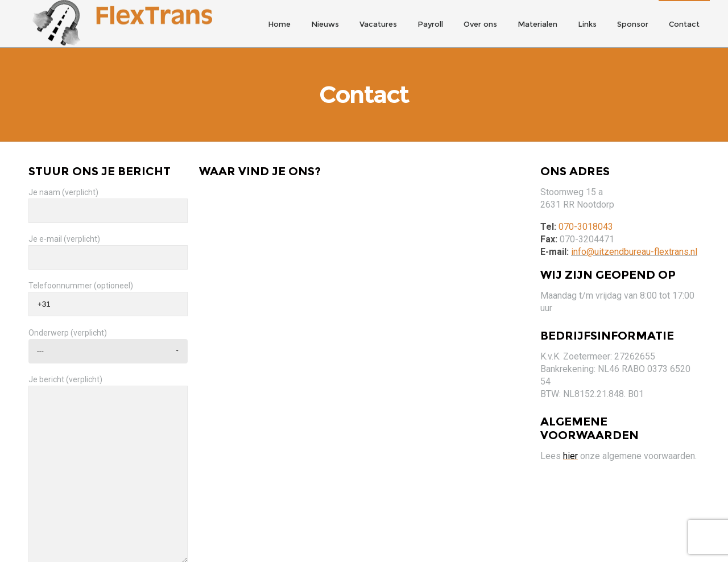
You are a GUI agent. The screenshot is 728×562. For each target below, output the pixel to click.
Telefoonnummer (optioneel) (108, 292)
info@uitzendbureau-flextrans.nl (634, 245)
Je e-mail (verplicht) (108, 246)
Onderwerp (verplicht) (108, 339)
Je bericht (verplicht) (108, 462)
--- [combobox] (40, 344)
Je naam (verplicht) (108, 199)
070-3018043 (586, 220)
